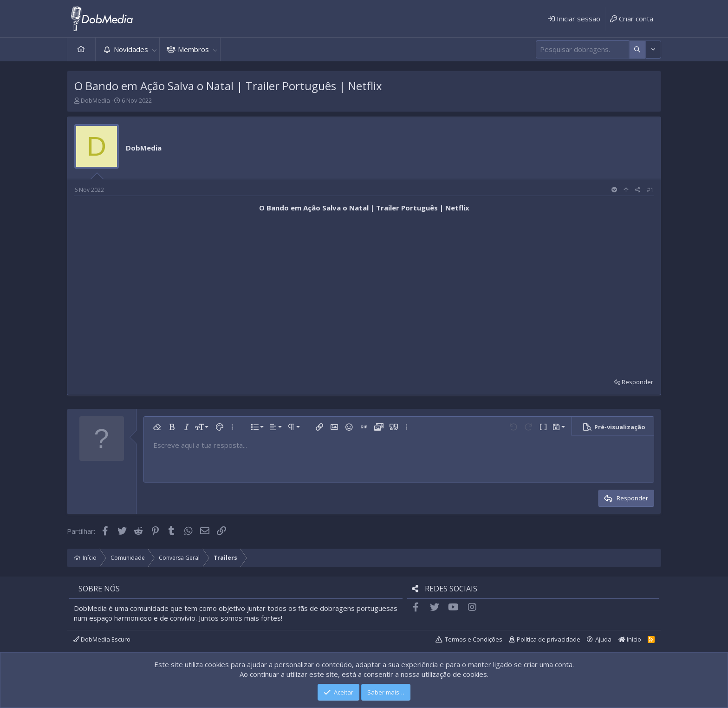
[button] (154, 49)
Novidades (131, 49)
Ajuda (603, 639)
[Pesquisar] (582, 49)
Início (81, 49)
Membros (193, 49)
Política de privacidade (549, 639)
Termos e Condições (474, 639)
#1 (650, 190)
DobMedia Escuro (102, 639)
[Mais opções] (637, 49)
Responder (637, 382)
